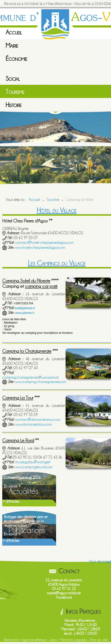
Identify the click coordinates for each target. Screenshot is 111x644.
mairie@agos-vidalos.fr (64, 593)
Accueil (14, 32)
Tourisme (15, 92)
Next (108, 151)
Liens (53, 640)
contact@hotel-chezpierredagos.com (45, 243)
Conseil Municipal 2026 (22, 478)
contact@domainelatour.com (38, 420)
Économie (16, 59)
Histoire (14, 105)
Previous (3, 151)
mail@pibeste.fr (25, 308)
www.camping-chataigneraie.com (41, 382)
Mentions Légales (73, 640)
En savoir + (12, 486)
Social (13, 79)
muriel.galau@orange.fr (33, 462)
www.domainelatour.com (34, 424)
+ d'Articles (11, 501)
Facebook (64, 597)
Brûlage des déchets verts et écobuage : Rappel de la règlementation (26, 521)
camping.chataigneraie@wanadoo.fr (31, 377)
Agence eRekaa (34, 640)
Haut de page (100, 561)
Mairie (12, 46)
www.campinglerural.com (34, 467)
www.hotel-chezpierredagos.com (40, 248)
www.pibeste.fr (25, 313)
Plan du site (99, 640)
